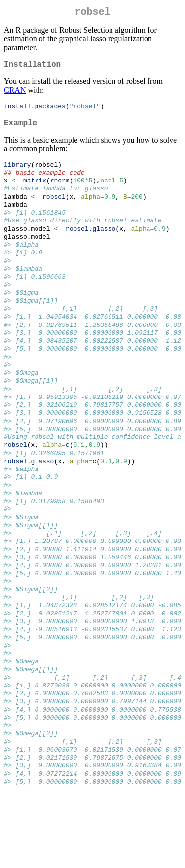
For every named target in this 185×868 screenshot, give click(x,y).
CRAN (15, 94)
